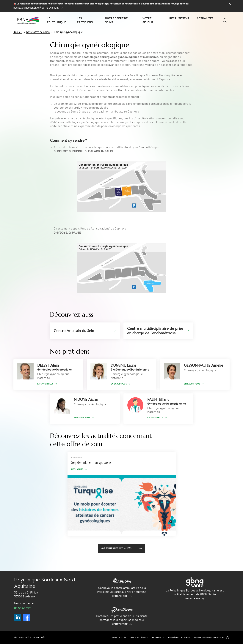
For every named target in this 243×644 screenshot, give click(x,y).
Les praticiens (85, 20)
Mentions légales (139, 638)
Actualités (205, 18)
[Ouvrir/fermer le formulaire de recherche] (225, 20)
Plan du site (158, 638)
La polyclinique (56, 20)
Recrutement (179, 18)
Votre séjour (148, 20)
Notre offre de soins (116, 20)
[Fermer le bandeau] (230, 4)
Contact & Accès (118, 638)
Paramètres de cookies (179, 638)
